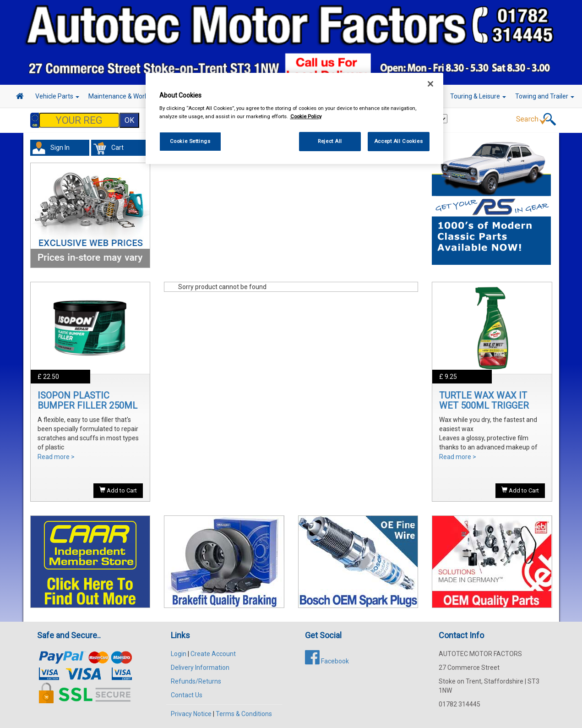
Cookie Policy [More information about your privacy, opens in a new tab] (306, 116)
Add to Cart (118, 490)
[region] (294, 118)
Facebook (327, 661)
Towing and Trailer (545, 96)
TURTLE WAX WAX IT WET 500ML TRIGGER (484, 400)
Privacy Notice (191, 714)
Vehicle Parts (57, 96)
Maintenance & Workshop (128, 96)
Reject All (330, 141)
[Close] (430, 84)
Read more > (56, 457)
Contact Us (187, 695)
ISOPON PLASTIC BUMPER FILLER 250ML (87, 400)
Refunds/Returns (196, 681)
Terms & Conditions (244, 714)
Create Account (213, 654)
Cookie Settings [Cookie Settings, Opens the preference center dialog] (190, 141)
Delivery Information (200, 668)
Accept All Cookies (398, 141)
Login (179, 654)
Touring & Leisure (478, 96)
